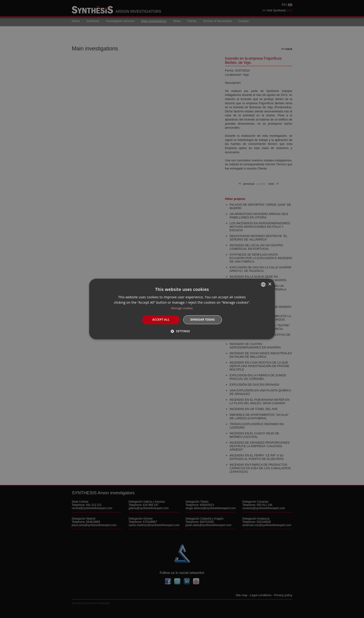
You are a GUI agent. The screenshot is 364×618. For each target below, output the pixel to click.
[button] (182, 331)
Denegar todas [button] (203, 320)
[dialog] (182, 309)
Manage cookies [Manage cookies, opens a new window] (182, 308)
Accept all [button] (161, 320)
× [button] (270, 284)
